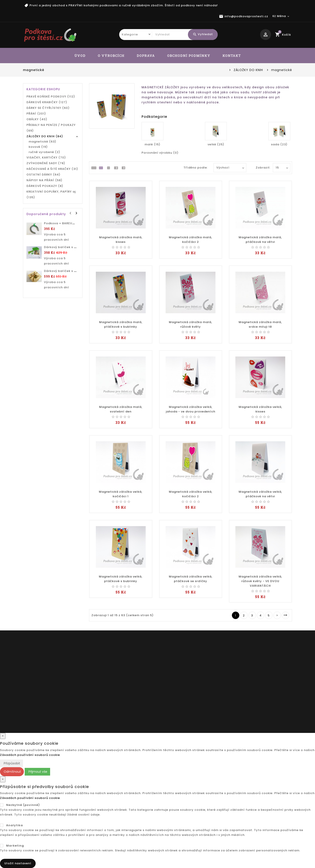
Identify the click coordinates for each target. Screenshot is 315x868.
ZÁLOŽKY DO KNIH (248, 70)
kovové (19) (38, 147)
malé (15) (152, 144)
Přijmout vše (37, 772)
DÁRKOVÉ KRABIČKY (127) (47, 102)
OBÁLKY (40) (37, 119)
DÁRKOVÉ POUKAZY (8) (45, 186)
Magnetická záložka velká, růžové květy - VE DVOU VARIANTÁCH (260, 581)
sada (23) (279, 144)
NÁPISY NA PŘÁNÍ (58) (44, 180)
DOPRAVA (146, 56)
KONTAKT (232, 56)
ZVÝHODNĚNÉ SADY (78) (46, 163)
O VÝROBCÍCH (111, 56)
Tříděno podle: (196, 168)
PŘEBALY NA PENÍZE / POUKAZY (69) (51, 128)
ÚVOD (80, 56)
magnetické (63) (42, 142)
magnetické (282, 70)
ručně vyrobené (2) (44, 152)
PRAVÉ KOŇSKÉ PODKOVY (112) (51, 97)
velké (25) (216, 144)
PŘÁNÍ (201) (36, 114)
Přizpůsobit (11, 763)
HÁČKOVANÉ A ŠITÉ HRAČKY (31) (52, 169)
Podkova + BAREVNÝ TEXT (65, 223)
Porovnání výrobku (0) (160, 153)
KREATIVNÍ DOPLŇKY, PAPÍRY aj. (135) (52, 194)
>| (285, 615)
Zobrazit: (260, 168)
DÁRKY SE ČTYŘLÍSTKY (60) (48, 108)
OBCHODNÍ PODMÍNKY (189, 56)
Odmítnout (12, 772)
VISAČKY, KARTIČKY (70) (46, 157)
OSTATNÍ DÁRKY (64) (43, 175)
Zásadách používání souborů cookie (30, 755)
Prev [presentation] (71, 213)
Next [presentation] (76, 213)
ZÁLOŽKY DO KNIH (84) (45, 136)
